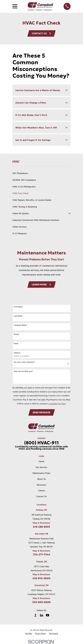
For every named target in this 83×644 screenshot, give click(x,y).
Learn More (42, 285)
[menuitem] (41, 173)
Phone (16, 334)
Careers (41, 490)
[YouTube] (48, 615)
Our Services (41, 467)
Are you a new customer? (24, 362)
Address (17, 353)
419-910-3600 (41, 578)
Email (16, 344)
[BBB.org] (35, 615)
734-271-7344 (41, 555)
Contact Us (41, 33)
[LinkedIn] (41, 615)
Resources (41, 485)
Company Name (20, 325)
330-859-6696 (41, 602)
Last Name (18, 316)
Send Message (41, 412)
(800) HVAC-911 (41, 443)
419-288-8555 (41, 527)
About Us (41, 479)
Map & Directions (41, 523)
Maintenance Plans (41, 473)
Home (41, 461)
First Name (18, 307)
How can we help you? (23, 371)
